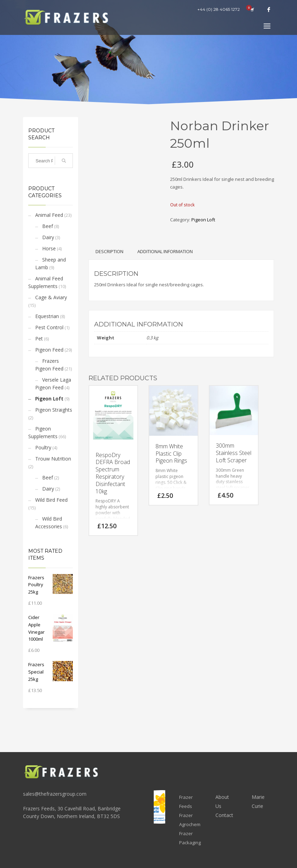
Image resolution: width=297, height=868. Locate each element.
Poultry (43, 447)
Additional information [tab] (165, 251)
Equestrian (47, 316)
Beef (48, 226)
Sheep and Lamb (51, 263)
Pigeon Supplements (43, 432)
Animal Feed (49, 215)
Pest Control (49, 327)
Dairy (48, 237)
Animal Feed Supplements (46, 282)
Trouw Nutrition (53, 459)
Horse (49, 248)
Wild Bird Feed (51, 500)
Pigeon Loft (49, 399)
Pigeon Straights (54, 410)
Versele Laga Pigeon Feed (53, 384)
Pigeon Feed (49, 350)
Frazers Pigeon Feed (49, 365)
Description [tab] (109, 251)
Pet (39, 339)
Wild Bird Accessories (49, 523)
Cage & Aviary (51, 297)
